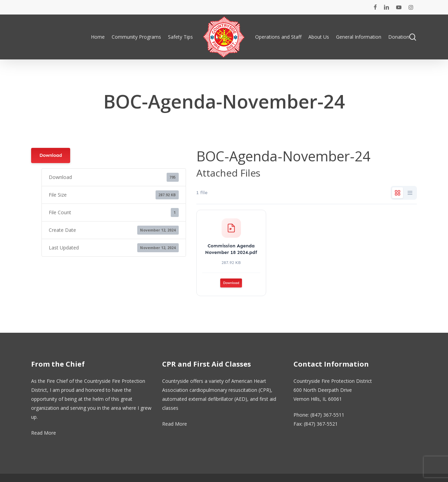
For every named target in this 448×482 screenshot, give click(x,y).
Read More (44, 433)
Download (51, 155)
